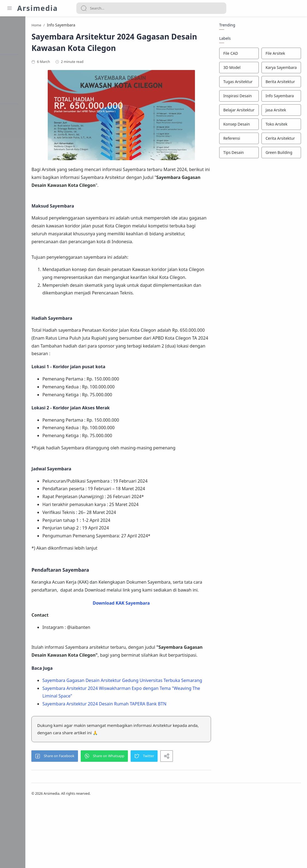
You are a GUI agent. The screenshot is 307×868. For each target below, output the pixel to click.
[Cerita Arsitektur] (280, 139)
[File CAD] (238, 54)
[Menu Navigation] (10, 8)
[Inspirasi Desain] (238, 97)
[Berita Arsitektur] (280, 83)
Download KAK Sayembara (138, 649)
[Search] (151, 8)
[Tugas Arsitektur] (238, 83)
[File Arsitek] (280, 54)
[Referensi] (238, 139)
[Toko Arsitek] (280, 125)
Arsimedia (37, 8)
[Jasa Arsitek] (280, 111)
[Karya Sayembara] (280, 69)
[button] (90, 818)
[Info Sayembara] (280, 97)
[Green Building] (280, 154)
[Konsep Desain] (238, 125)
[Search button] (84, 8)
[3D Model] (238, 69)
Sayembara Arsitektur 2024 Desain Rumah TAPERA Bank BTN (140, 765)
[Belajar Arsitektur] (238, 111)
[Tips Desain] (238, 154)
